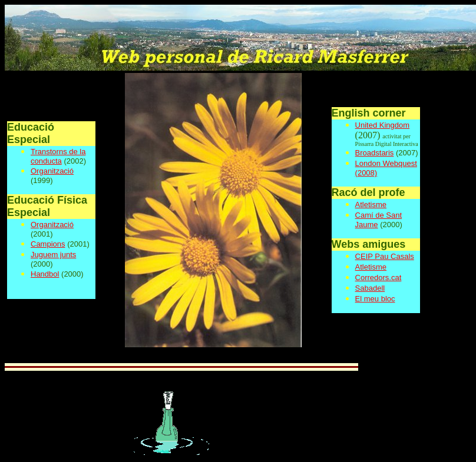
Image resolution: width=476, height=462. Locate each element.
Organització (52, 171)
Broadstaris (375, 153)
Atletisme (371, 205)
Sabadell (370, 288)
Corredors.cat (379, 277)
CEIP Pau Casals (385, 256)
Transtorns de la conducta (58, 156)
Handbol (45, 274)
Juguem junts (53, 255)
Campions (48, 244)
